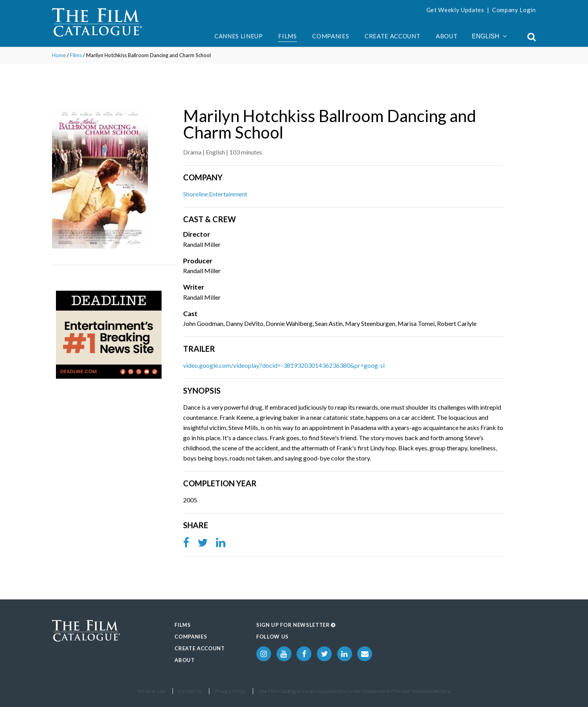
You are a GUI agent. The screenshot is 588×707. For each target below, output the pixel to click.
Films (287, 36)
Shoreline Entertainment (215, 194)
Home (59, 55)
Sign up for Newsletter (296, 625)
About (447, 36)
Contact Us (190, 691)
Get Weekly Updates (455, 10)
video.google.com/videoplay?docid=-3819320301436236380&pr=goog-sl (284, 365)
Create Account (392, 36)
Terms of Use (151, 691)
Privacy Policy (230, 691)
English (489, 36)
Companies (331, 36)
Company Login (514, 10)
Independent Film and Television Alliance (407, 691)
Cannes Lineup (239, 36)
